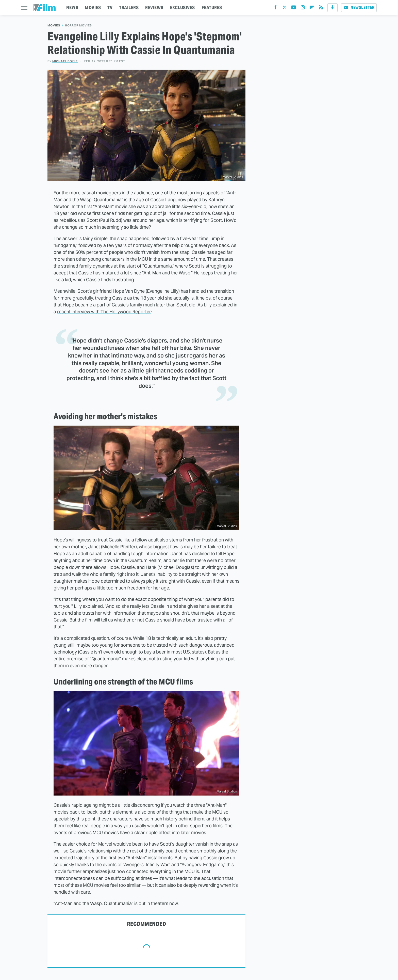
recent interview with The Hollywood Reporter (104, 312)
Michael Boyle (65, 61)
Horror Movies (78, 26)
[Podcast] (333, 8)
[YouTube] (294, 9)
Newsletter (359, 7)
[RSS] (321, 9)
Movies (54, 26)
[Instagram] (303, 9)
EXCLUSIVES (183, 7)
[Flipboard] (312, 9)
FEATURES (212, 7)
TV (110, 7)
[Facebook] (275, 9)
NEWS (72, 7)
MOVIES (93, 7)
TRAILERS (129, 7)
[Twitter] (285, 9)
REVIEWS (154, 7)
